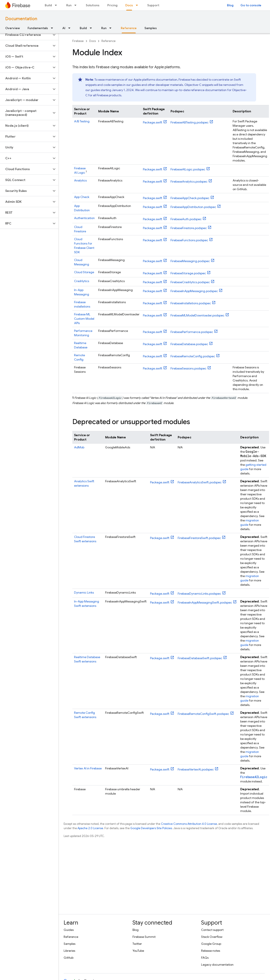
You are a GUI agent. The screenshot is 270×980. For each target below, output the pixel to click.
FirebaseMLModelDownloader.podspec (197, 315)
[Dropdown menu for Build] (57, 5)
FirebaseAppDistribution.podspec (193, 207)
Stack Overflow (212, 937)
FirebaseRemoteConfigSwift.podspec (203, 714)
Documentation (21, 19)
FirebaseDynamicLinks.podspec (199, 594)
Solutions (93, 5)
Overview (12, 28)
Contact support (212, 930)
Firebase (78, 41)
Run (69, 5)
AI (64, 28)
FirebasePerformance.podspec (192, 332)
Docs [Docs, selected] (129, 5)
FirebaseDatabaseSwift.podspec (200, 658)
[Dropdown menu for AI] (71, 28)
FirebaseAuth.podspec (186, 219)
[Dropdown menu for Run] (77, 5)
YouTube (138, 951)
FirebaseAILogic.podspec (188, 169)
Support (153, 5)
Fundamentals (38, 28)
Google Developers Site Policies (151, 828)
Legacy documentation (217, 965)
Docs (93, 41)
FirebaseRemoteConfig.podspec (193, 356)
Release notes (211, 951)
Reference (108, 41)
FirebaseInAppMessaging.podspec (194, 291)
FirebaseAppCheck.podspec (190, 198)
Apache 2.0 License (90, 828)
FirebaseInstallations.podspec (191, 303)
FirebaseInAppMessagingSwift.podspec (205, 602)
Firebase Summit (144, 937)
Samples (151, 28)
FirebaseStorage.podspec (188, 273)
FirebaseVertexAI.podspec (196, 769)
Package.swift (153, 122)
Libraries (69, 951)
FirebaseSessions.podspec (188, 368)
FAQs (205, 958)
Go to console (251, 5)
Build (48, 5)
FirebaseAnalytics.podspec (189, 181)
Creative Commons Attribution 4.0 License (189, 824)
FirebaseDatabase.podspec (189, 344)
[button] (26, 35)
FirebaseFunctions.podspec (189, 240)
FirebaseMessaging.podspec (190, 261)
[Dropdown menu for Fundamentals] (53, 28)
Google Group (211, 944)
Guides (69, 930)
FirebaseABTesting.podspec (190, 122)
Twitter (137, 944)
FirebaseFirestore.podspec (189, 228)
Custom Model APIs (84, 319)
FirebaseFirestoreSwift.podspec (199, 538)
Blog (230, 5)
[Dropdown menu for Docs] (138, 5)
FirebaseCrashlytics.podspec (190, 282)
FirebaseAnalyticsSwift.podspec (200, 482)
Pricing (112, 5)
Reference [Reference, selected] (129, 28)
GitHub (69, 958)
